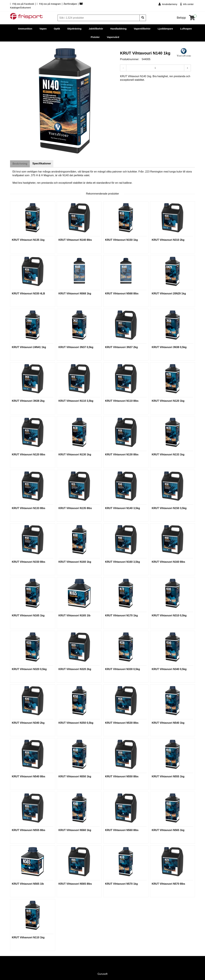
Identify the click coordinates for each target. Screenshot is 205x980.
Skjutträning (74, 29)
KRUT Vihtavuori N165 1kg (28, 616)
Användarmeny (168, 4)
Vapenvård (113, 37)
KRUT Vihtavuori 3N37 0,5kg (76, 347)
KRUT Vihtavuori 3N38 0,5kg (169, 347)
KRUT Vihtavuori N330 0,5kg (123, 669)
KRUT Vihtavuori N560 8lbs (122, 830)
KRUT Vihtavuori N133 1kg (168, 455)
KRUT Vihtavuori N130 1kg (75, 455)
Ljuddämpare (165, 29)
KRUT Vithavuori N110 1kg (28, 938)
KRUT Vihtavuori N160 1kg (75, 562)
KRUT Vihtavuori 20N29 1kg (169, 294)
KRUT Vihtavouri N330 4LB (28, 294)
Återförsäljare (70, 4)
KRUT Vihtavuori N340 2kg (28, 723)
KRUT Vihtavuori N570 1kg (121, 884)
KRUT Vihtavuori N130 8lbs (122, 455)
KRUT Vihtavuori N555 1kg (168, 777)
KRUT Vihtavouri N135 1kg (28, 240)
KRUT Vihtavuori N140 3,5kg (123, 508)
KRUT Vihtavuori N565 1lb (28, 884)
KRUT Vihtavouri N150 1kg (121, 240)
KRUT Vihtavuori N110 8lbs (122, 401)
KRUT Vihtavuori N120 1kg (168, 401)
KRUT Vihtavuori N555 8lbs (29, 830)
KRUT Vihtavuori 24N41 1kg (29, 347)
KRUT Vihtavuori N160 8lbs (169, 562)
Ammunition (25, 29)
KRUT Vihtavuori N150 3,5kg (169, 508)
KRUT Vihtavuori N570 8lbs (169, 884)
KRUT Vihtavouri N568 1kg (75, 294)
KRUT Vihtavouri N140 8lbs (75, 240)
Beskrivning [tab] (20, 164)
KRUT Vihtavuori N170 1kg (121, 616)
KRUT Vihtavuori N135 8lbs (75, 508)
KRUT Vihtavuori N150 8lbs (29, 562)
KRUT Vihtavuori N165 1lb (75, 616)
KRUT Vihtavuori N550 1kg (75, 777)
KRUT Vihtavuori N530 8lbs (122, 723)
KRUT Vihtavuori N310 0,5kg (169, 616)
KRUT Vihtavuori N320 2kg (75, 669)
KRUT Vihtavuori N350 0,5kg (76, 723)
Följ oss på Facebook (22, 4)
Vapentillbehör (142, 29)
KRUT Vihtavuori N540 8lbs (29, 777)
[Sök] (99, 18)
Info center (187, 4)
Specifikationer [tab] (42, 164)
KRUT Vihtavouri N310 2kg (168, 240)
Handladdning (118, 29)
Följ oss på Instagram (49, 4)
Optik (57, 29)
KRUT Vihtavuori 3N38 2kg (28, 401)
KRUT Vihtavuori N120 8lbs (29, 455)
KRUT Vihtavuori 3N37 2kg (121, 347)
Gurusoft (102, 974)
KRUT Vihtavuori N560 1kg (75, 830)
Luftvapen (186, 29)
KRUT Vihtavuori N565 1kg (168, 830)
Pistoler (95, 37)
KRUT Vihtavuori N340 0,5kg (169, 669)
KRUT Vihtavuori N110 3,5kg (76, 401)
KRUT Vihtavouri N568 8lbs (122, 294)
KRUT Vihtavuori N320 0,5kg (29, 669)
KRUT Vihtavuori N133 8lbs (29, 508)
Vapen (43, 29)
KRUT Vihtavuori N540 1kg (168, 723)
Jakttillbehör (96, 29)
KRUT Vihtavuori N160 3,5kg (123, 562)
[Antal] (155, 68)
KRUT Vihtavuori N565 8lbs (75, 884)
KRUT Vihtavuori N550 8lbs (122, 777)
